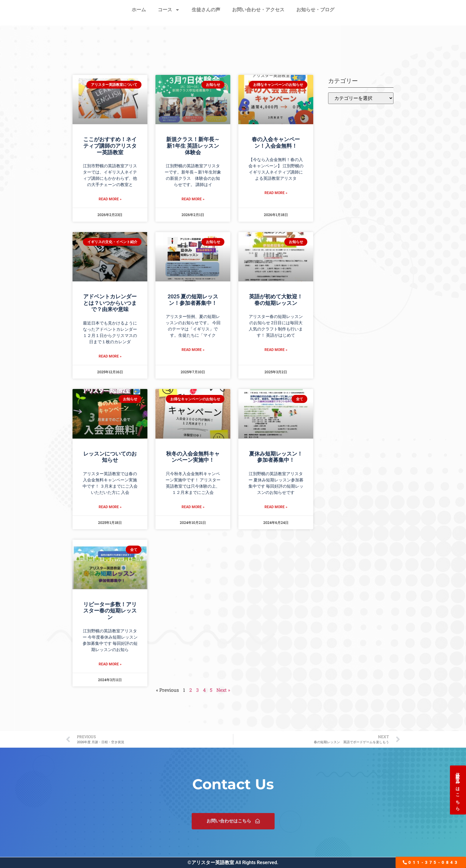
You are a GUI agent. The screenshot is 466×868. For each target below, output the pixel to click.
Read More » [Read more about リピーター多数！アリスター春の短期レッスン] (110, 664)
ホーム (139, 10)
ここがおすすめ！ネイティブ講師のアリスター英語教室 (110, 146)
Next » (223, 690)
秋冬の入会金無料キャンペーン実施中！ (193, 457)
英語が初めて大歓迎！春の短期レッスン (276, 300)
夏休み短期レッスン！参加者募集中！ (276, 457)
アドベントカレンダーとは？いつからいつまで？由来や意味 (110, 303)
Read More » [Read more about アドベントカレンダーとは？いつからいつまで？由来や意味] (110, 356)
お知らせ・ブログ (315, 10)
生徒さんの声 (206, 10)
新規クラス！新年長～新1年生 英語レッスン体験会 (193, 146)
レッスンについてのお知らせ (110, 457)
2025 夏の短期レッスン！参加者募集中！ (193, 300)
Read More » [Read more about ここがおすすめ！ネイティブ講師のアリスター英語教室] (110, 199)
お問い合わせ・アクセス (258, 10)
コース (169, 10)
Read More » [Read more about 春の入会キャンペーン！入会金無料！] (276, 193)
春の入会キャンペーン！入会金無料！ (276, 142)
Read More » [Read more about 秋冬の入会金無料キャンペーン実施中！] (193, 507)
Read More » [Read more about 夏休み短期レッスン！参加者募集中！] (276, 507)
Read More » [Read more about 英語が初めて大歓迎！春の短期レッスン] (276, 350)
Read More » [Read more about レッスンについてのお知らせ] (110, 507)
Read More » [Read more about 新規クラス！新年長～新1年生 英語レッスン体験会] (193, 199)
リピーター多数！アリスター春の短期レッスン (110, 611)
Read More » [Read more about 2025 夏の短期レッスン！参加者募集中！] (193, 350)
